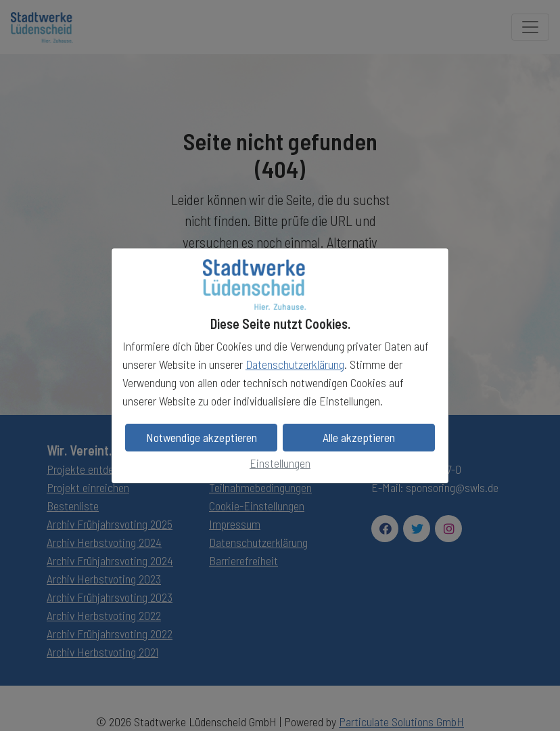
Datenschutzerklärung (295, 364)
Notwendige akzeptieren (202, 437)
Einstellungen (280, 463)
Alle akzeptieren (359, 437)
